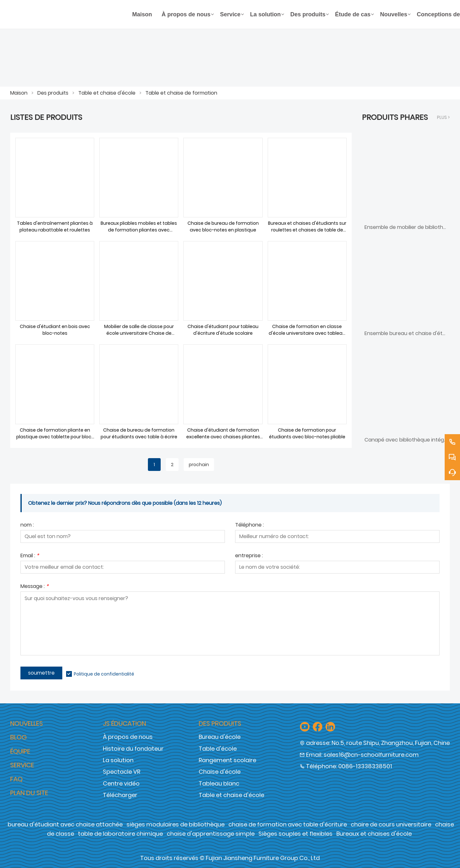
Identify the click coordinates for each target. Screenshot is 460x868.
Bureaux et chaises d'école (374, 834)
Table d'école (218, 749)
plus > (443, 117)
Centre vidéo (121, 783)
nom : (27, 525)
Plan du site (29, 793)
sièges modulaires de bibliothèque (176, 824)
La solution (118, 760)
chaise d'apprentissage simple (211, 834)
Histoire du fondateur (133, 749)
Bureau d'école (220, 737)
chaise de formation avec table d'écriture (288, 824)
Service (22, 765)
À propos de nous (128, 737)
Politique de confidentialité (104, 674)
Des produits (53, 93)
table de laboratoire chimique (120, 834)
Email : (30, 556)
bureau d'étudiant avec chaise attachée (65, 824)
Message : (34, 587)
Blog (19, 737)
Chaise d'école (220, 772)
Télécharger (120, 795)
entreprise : (249, 556)
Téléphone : (249, 525)
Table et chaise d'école (107, 93)
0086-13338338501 (365, 766)
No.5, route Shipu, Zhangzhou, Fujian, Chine (391, 743)
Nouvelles (27, 723)
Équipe (20, 751)
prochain (199, 465)
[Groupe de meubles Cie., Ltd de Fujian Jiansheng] (69, 14)
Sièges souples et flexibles (295, 834)
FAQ (16, 779)
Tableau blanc (219, 783)
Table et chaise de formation (181, 93)
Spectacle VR (122, 772)
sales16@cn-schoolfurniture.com (371, 755)
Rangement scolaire (227, 760)
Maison (19, 93)
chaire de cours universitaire (391, 824)
